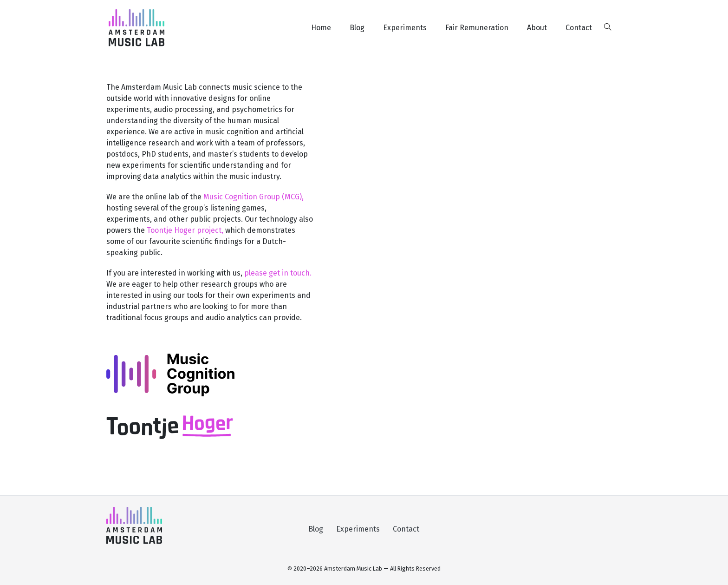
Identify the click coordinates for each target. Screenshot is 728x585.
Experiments (405, 28)
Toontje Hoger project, (186, 230)
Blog (357, 28)
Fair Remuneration (477, 28)
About (537, 28)
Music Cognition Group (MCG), (253, 197)
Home (321, 28)
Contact (579, 28)
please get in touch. (278, 273)
